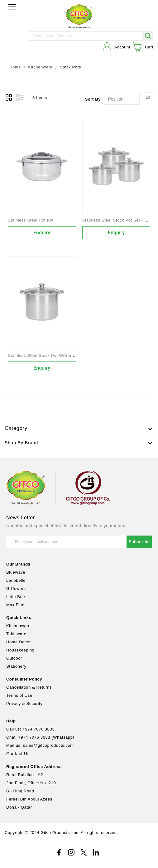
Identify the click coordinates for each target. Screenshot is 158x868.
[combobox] (86, 36)
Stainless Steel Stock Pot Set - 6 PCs (119, 220)
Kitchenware (40, 67)
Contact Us (18, 754)
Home (15, 67)
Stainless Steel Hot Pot (31, 220)
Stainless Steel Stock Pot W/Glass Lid (45, 355)
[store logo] (79, 16)
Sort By (93, 99)
